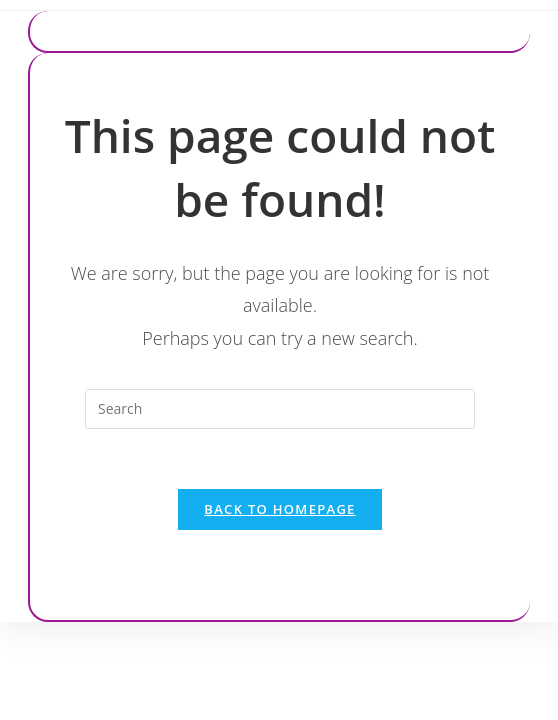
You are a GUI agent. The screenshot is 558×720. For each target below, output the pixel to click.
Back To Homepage (279, 509)
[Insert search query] (280, 409)
